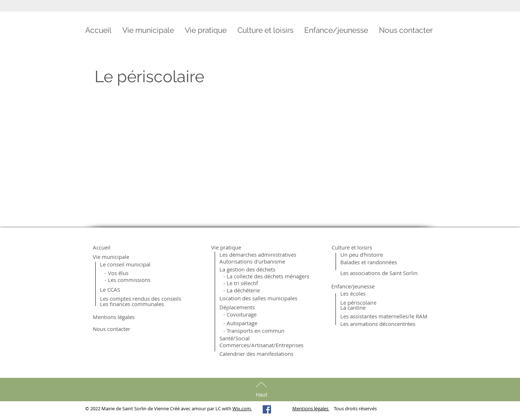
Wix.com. (242, 408)
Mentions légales (311, 408)
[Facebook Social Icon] (267, 409)
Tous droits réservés (353, 408)
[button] (148, 30)
